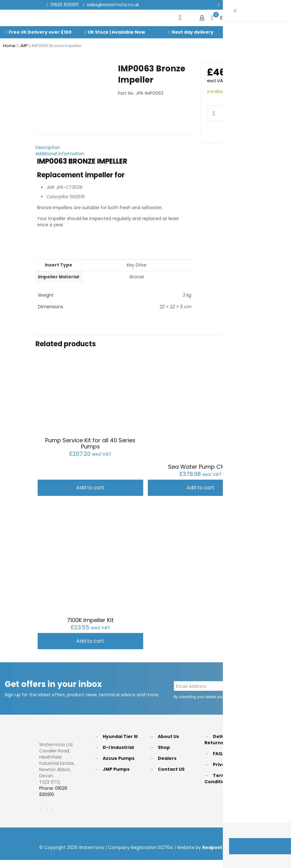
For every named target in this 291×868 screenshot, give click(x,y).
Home (9, 46)
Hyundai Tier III (120, 735)
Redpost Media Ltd (224, 846)
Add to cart (255, 113)
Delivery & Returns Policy (221, 738)
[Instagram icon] (242, 5)
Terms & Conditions (219, 777)
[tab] (113, 146)
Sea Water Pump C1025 (200, 465)
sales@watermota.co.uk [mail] (113, 5)
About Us (168, 735)
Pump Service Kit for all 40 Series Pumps (90, 441)
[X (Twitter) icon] (227, 5)
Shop (164, 746)
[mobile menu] (180, 18)
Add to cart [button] (90, 486)
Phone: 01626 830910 (53, 789)
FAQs (219, 752)
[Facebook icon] (219, 5)
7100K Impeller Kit (90, 618)
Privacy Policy (260, 695)
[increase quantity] (240, 113)
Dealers (167, 756)
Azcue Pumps (119, 756)
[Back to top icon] (246, 836)
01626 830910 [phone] (65, 5)
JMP (24, 46)
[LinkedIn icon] (235, 5)
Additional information (60, 152)
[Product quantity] (227, 113)
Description (48, 146)
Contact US (171, 767)
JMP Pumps (116, 767)
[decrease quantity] (214, 113)
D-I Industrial (118, 746)
